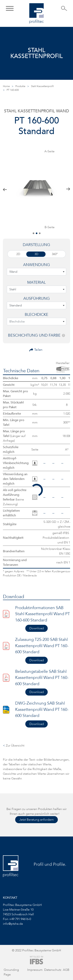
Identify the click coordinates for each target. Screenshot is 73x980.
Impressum (35, 970)
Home (6, 86)
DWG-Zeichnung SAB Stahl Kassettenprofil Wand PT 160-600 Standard (42, 709)
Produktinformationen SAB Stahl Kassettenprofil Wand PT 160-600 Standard (43, 614)
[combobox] (36, 272)
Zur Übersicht (14, 746)
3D (36, 254)
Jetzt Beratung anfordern (36, 820)
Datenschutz (53, 970)
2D (18, 254)
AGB (66, 970)
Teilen (38, 350)
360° (55, 254)
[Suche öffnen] (64, 10)
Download (37, 628)
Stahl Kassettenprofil (42, 86)
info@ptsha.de (13, 924)
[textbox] (36, 272)
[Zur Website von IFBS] (36, 960)
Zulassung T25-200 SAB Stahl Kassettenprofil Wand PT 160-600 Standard (42, 646)
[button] (10, 9)
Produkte (20, 86)
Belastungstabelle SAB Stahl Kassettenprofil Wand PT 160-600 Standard (42, 678)
